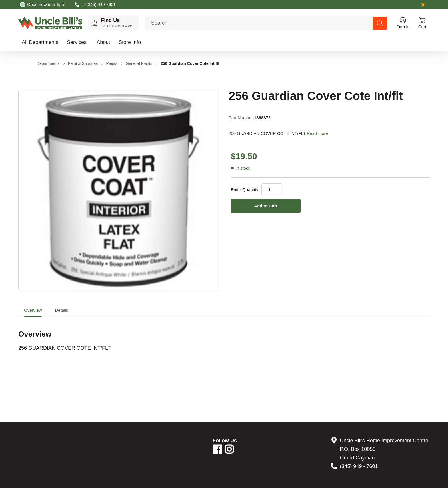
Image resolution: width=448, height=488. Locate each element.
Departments (48, 63)
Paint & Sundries (83, 63)
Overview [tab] (33, 310)
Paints (112, 63)
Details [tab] (61, 310)
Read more (317, 133)
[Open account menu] (403, 23)
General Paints (139, 63)
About (103, 42)
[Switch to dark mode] (423, 5)
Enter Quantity (245, 190)
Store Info (130, 42)
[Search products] (380, 23)
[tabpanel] (224, 334)
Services (77, 42)
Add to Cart (266, 206)
